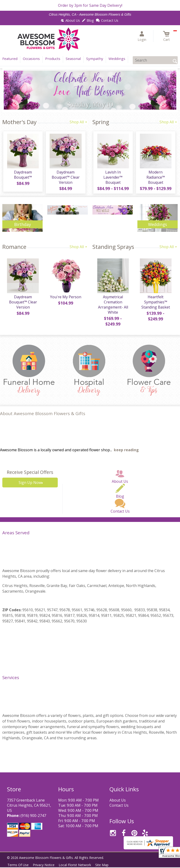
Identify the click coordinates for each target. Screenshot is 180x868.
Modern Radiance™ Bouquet (155, 176)
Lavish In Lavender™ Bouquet (112, 178)
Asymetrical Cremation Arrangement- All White (113, 306)
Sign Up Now (30, 484)
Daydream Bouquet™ (22, 176)
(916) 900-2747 (33, 817)
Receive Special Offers (30, 474)
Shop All (79, 122)
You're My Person (65, 299)
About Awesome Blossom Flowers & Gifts (43, 415)
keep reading (126, 452)
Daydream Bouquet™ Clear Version (65, 178)
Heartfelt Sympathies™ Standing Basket (155, 304)
